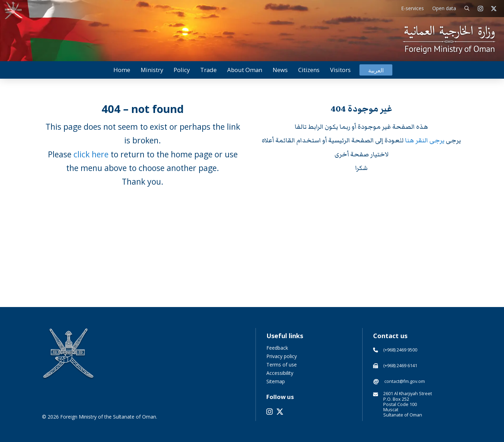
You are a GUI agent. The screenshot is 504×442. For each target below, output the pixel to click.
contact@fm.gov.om (405, 381)
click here (91, 154)
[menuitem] (376, 70)
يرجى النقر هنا (425, 140)
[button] (467, 9)
